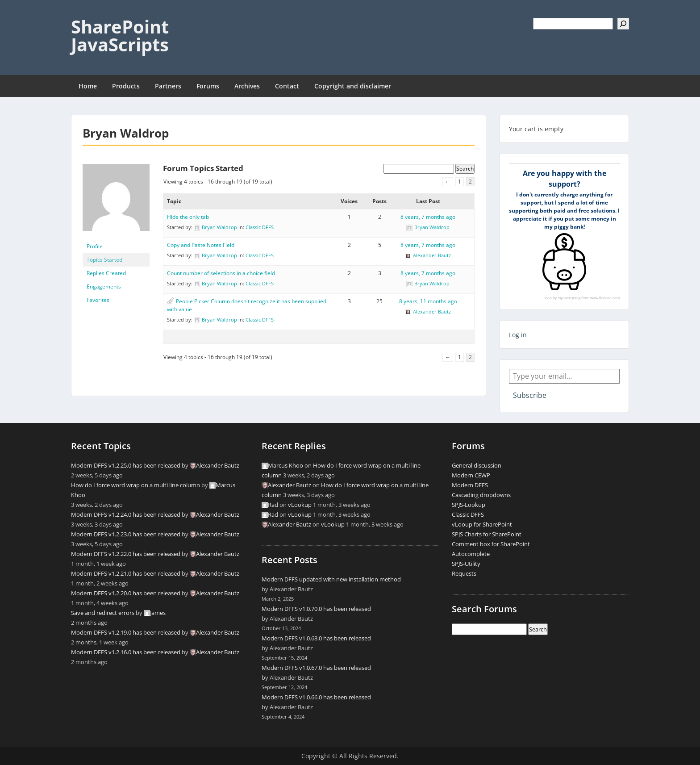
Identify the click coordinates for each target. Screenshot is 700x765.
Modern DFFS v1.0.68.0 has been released (316, 638)
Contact (287, 86)
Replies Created (106, 273)
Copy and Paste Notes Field (201, 245)
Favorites (98, 300)
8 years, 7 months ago (428, 217)
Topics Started (104, 260)
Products (126, 86)
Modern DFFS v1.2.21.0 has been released (126, 573)
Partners (168, 86)
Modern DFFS (470, 485)
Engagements (104, 286)
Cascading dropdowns (481, 495)
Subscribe (530, 395)
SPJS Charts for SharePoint (487, 534)
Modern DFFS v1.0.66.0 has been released (316, 697)
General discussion (477, 465)
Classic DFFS (260, 227)
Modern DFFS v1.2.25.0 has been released (126, 465)
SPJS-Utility (466, 564)
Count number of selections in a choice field (221, 273)
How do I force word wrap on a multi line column (135, 485)
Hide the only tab (188, 217)
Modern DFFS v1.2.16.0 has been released (126, 652)
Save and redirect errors (103, 613)
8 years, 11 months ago (428, 301)
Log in (518, 335)
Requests (464, 573)
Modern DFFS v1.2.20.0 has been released (126, 593)
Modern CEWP (471, 475)
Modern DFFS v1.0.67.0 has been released (316, 668)
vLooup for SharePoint (482, 524)
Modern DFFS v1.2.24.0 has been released (126, 514)
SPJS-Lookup (469, 505)
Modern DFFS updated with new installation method (331, 579)
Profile (95, 246)
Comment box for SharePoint (491, 544)
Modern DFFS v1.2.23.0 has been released (126, 534)
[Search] (623, 24)
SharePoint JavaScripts (120, 36)
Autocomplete (471, 554)
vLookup (300, 505)
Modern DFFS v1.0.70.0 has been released (316, 609)
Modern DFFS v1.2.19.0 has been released (126, 632)
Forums (208, 86)
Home (88, 86)
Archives (247, 86)
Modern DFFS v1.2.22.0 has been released (126, 554)
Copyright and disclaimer (353, 86)
